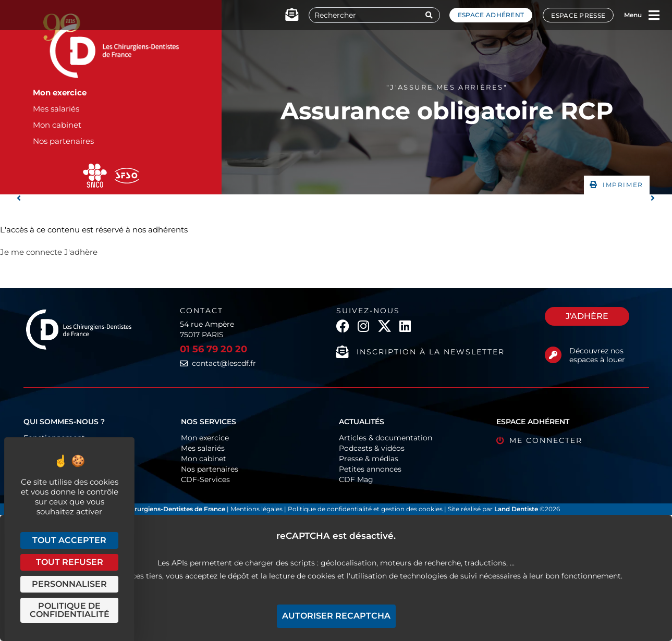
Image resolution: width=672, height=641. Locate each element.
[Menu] (654, 15)
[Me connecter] (500, 441)
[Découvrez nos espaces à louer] (553, 355)
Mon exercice (60, 93)
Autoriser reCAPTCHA (336, 616)
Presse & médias (369, 459)
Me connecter (546, 440)
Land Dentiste (516, 509)
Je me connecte (31, 252)
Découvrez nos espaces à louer (597, 355)
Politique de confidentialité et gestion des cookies (365, 509)
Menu (633, 15)
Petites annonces (370, 469)
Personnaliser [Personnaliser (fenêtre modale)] (69, 584)
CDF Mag (356, 479)
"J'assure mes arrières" (447, 87)
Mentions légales (257, 509)
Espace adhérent (491, 15)
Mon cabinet (57, 125)
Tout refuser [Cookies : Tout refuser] (70, 562)
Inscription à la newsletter (431, 352)
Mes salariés (56, 109)
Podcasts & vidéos (372, 448)
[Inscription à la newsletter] (343, 352)
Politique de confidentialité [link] (70, 610)
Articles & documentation (386, 438)
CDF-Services (205, 479)
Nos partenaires (63, 141)
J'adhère (81, 252)
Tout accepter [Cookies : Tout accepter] (69, 540)
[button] (617, 185)
